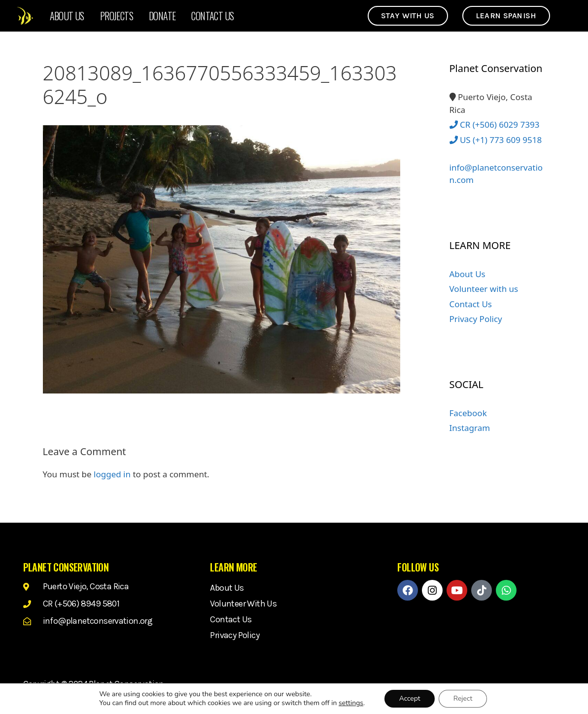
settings (350, 703)
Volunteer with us (484, 289)
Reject (463, 698)
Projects (117, 16)
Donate (162, 16)
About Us (67, 16)
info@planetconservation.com (496, 168)
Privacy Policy (476, 319)
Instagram (470, 428)
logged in (112, 474)
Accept (409, 698)
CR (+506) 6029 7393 (495, 125)
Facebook (468, 413)
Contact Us (212, 16)
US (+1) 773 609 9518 (496, 140)
